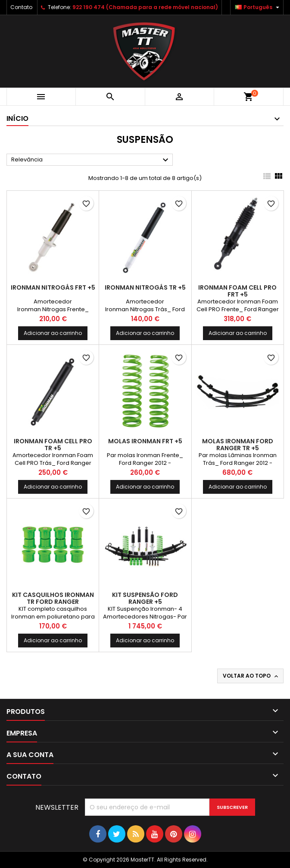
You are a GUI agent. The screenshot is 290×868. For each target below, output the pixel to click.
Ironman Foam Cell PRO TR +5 (53, 445)
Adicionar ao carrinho (53, 333)
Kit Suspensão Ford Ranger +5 (145, 598)
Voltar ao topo (251, 676)
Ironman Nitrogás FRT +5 (53, 287)
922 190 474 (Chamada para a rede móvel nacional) (145, 7)
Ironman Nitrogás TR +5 (145, 287)
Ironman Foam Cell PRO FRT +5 (237, 291)
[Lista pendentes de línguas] (258, 7)
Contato (21, 7)
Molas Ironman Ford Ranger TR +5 (238, 445)
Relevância (91, 160)
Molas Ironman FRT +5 (145, 441)
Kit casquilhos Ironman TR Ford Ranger (53, 598)
